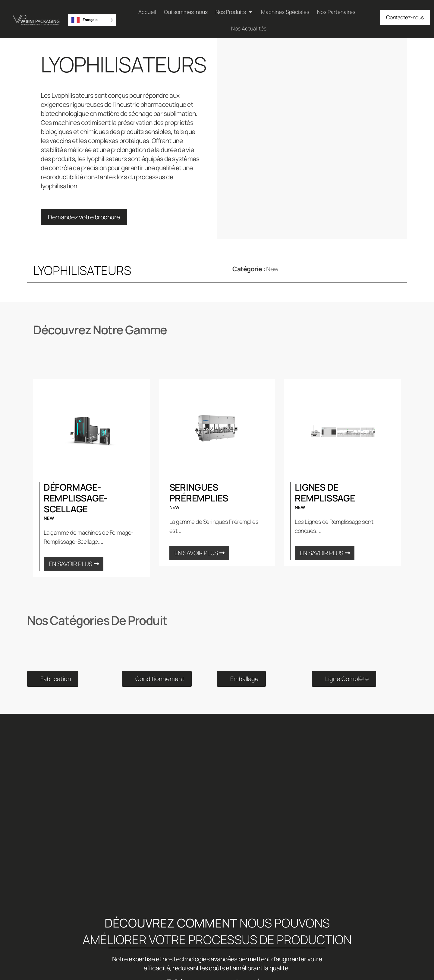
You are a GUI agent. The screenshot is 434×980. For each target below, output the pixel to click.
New (272, 269)
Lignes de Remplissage (325, 493)
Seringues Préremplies (199, 493)
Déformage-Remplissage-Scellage (76, 498)
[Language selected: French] (92, 20)
